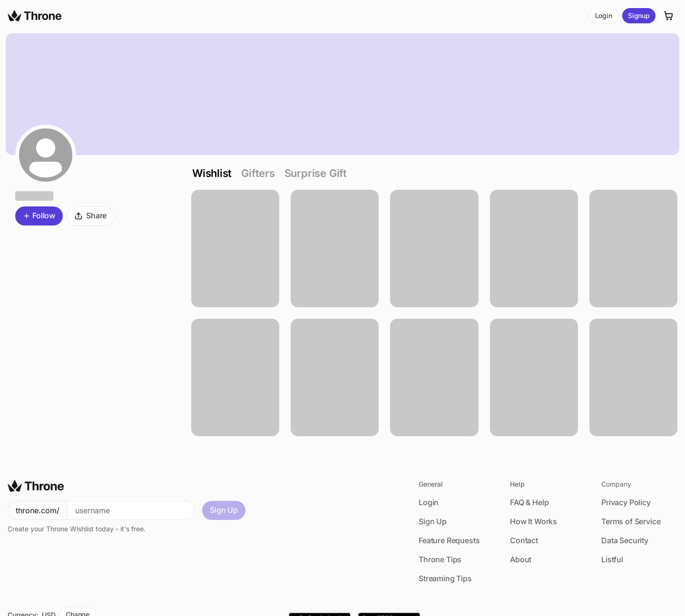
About (521, 559)
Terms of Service (631, 521)
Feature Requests (449, 540)
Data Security (625, 540)
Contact (524, 540)
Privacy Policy (626, 502)
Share (91, 215)
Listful (612, 559)
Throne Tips (440, 559)
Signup (639, 15)
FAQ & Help (529, 502)
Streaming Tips (445, 578)
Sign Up (224, 510)
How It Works (533, 521)
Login (604, 15)
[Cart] (669, 16)
